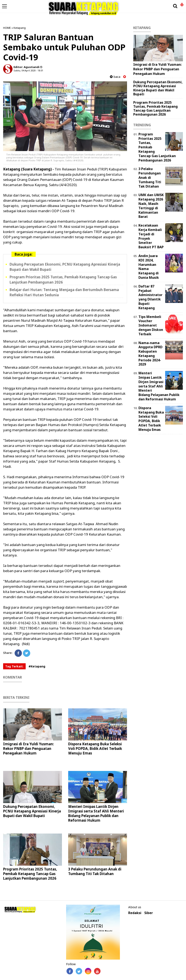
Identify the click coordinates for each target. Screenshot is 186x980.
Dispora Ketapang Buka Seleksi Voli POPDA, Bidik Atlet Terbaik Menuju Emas (95, 749)
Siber (149, 913)
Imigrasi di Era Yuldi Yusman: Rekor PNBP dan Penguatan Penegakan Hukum (29, 749)
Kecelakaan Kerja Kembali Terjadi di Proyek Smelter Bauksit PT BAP (151, 236)
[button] (182, 3)
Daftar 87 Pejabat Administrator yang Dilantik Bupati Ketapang (150, 297)
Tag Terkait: (14, 666)
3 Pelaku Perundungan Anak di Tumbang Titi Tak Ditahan (95, 871)
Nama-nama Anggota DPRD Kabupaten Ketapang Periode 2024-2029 (150, 354)
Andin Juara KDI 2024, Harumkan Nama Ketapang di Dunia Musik (149, 267)
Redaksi (135, 913)
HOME (7, 28)
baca (115, 77)
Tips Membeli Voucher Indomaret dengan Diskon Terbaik (151, 325)
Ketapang (20, 28)
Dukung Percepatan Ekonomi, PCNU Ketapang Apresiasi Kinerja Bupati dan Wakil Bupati (32, 811)
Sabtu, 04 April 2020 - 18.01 (28, 70)
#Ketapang (37, 666)
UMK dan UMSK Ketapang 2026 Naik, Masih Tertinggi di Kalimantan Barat (151, 206)
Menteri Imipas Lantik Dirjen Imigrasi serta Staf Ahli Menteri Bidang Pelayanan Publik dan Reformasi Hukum (96, 813)
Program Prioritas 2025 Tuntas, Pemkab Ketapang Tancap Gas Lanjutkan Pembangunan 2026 (30, 874)
